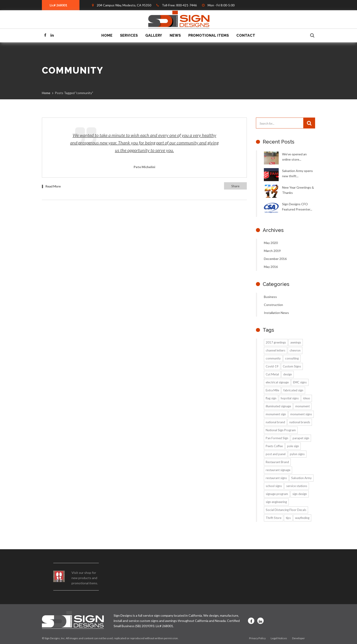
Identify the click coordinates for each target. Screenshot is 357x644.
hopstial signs (290, 398)
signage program (277, 494)
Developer (298, 638)
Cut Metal (272, 374)
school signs (274, 486)
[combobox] (61, 5)
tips (288, 518)
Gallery (154, 35)
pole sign (293, 446)
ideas (307, 398)
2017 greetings (276, 342)
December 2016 (275, 259)
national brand (275, 422)
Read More (53, 186)
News (175, 35)
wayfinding (302, 518)
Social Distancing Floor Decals (286, 510)
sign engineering (276, 502)
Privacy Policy (257, 638)
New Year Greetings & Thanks (298, 190)
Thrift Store (274, 518)
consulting (292, 358)
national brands (300, 422)
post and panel (276, 454)
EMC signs (300, 382)
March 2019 (272, 251)
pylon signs (297, 454)
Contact (246, 35)
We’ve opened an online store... (294, 157)
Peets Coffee (274, 446)
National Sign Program (281, 430)
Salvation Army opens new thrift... (297, 173)
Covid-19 (272, 366)
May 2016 (271, 267)
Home (107, 35)
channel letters (275, 350)
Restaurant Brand (277, 462)
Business (270, 297)
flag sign (271, 398)
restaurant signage (278, 470)
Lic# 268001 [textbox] (58, 5)
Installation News (276, 313)
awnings (296, 342)
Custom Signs (292, 366)
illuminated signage (278, 406)
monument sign (276, 414)
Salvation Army (301, 478)
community (273, 358)
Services (129, 35)
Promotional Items (209, 35)
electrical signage (277, 382)
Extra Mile (272, 390)
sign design (300, 494)
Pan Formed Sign (277, 438)
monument (302, 406)
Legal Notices (279, 638)
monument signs (301, 414)
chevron (295, 350)
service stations (297, 486)
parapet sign (301, 438)
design (288, 374)
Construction (273, 305)
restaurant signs (276, 478)
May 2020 (271, 243)
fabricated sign (293, 390)
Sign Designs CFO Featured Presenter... (297, 207)
